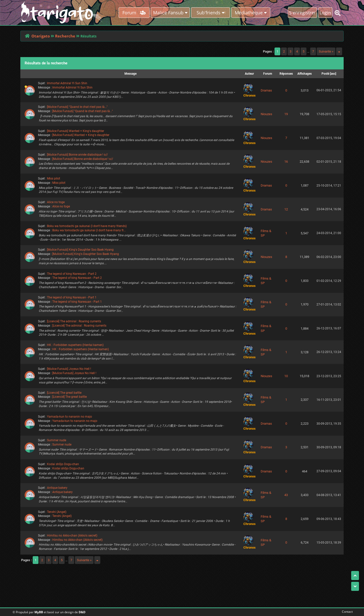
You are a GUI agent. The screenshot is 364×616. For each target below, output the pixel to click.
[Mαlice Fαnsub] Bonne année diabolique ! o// (77, 155)
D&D (82, 612)
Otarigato (41, 36)
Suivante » (326, 51)
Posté (325, 74)
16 (286, 162)
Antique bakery (57, 488)
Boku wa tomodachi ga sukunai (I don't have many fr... (89, 230)
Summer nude (57, 440)
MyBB (39, 612)
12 (286, 209)
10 (286, 376)
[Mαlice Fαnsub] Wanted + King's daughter (76, 131)
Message (130, 74)
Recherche (65, 36)
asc (333, 74)
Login (325, 13)
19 (286, 114)
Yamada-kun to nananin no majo (70, 417)
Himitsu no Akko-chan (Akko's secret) (72, 536)
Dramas (266, 90)
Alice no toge (56, 202)
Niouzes (266, 114)
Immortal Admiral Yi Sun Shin (67, 83)
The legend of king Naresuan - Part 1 (72, 297)
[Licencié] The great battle (64, 393)
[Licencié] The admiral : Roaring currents (74, 321)
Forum (134, 13)
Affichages (305, 74)
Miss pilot (54, 179)
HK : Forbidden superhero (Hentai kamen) (75, 345)
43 (286, 495)
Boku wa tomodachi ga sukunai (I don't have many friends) (87, 226)
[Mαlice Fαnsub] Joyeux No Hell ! (69, 369)
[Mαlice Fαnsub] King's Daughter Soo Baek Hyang (80, 250)
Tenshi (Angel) (57, 512)
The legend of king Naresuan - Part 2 (72, 274)
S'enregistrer (302, 13)
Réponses (286, 74)
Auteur (249, 74)
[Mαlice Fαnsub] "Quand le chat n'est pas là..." (77, 107)
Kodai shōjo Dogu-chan (63, 464)
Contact (346, 612)
